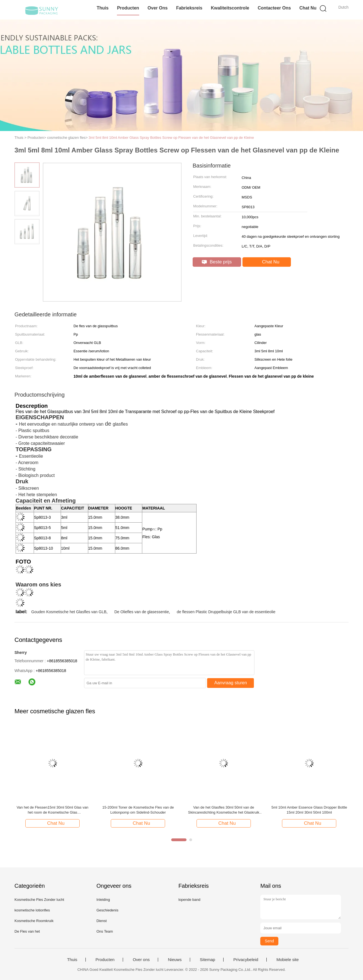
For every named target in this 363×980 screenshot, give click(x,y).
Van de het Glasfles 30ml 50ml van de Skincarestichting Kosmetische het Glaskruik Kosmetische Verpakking (224, 810)
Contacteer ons (274, 8)
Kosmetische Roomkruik (34, 921)
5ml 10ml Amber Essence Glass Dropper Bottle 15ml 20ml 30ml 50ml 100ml (309, 810)
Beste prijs (217, 262)
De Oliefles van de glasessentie (142, 612)
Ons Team (105, 931)
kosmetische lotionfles (32, 910)
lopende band (189, 900)
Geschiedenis (107, 910)
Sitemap (208, 960)
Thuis (103, 8)
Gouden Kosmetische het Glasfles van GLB (69, 612)
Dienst (101, 921)
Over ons (158, 8)
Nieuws (175, 960)
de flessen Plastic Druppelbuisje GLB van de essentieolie (226, 612)
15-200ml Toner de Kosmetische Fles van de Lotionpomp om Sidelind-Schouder (138, 810)
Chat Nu (308, 8)
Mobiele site (288, 960)
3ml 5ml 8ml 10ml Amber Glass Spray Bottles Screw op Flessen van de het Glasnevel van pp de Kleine (171, 138)
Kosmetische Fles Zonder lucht (39, 900)
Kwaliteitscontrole (230, 8)
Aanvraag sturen (231, 683)
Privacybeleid (246, 960)
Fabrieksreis (189, 8)
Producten (128, 8)
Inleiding (103, 900)
